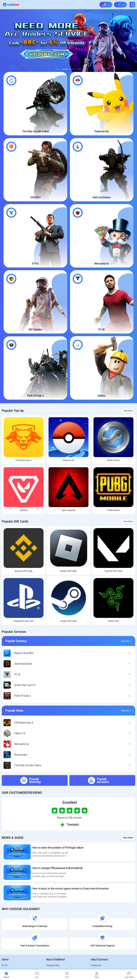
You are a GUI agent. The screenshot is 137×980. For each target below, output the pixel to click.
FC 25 (5, 965)
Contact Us (96, 965)
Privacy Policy (53, 965)
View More (128, 411)
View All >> (126, 641)
